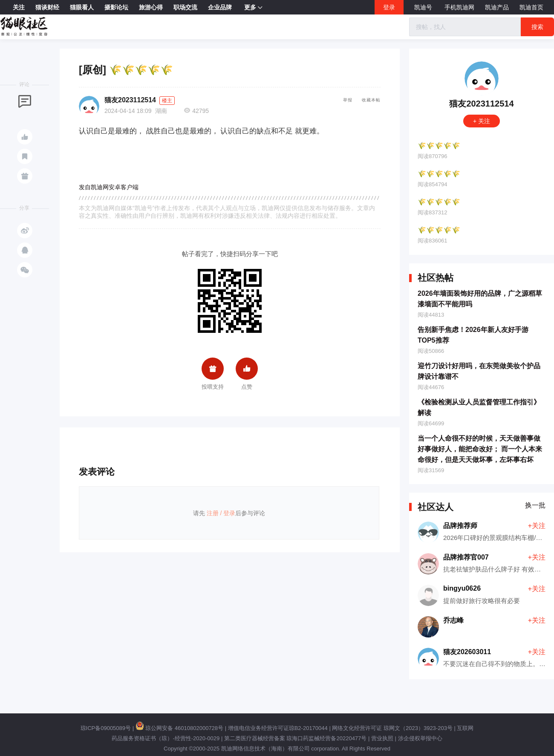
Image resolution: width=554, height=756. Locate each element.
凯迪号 (424, 7)
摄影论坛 (116, 7)
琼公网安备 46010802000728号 (179, 728)
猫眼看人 (82, 7)
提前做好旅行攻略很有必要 (482, 601)
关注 (19, 7)
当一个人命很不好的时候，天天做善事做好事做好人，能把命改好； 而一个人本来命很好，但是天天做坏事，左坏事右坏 (480, 449)
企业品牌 (220, 7)
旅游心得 (151, 7)
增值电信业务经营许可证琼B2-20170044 (278, 728)
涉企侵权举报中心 (420, 738)
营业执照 (382, 738)
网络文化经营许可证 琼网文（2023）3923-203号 (392, 728)
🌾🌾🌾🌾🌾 (439, 146)
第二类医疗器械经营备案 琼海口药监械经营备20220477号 (295, 738)
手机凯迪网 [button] (459, 7)
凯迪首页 (531, 7)
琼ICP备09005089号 (106, 728)
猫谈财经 (47, 7)
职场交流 (185, 7)
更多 (253, 8)
